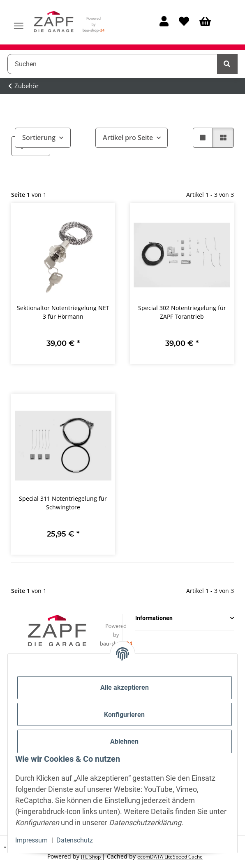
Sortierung (39, 138)
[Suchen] (112, 64)
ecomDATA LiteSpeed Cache (170, 857)
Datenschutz (75, 840)
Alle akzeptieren (125, 687)
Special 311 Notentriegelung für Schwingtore (63, 503)
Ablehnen (124, 741)
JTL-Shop (91, 857)
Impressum (31, 840)
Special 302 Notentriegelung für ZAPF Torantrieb (182, 312)
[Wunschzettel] (184, 22)
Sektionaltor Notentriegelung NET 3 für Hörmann (63, 312)
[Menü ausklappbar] (19, 22)
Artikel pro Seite (128, 138)
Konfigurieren (124, 715)
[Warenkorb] (205, 22)
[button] (164, 22)
